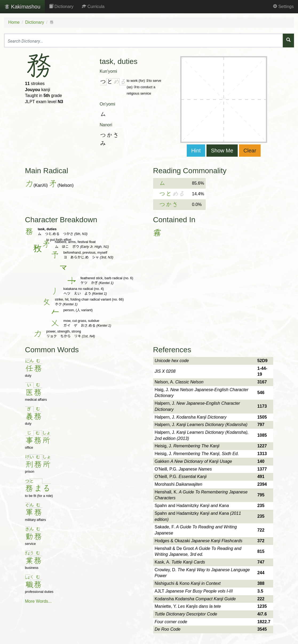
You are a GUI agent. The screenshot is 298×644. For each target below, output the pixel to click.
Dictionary (61, 7)
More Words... (38, 601)
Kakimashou (22, 7)
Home (14, 22)
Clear (250, 151)
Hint (196, 151)
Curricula (93, 7)
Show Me (222, 151)
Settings (283, 7)
